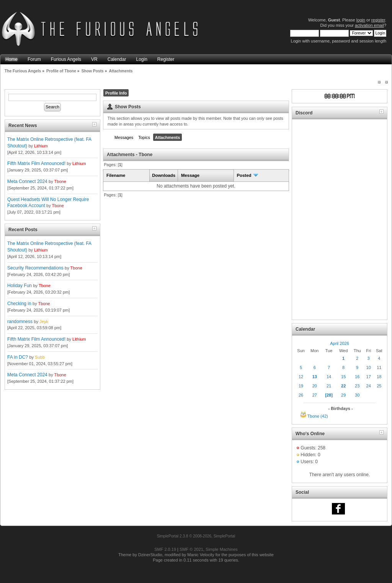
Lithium (41, 146)
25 (379, 386)
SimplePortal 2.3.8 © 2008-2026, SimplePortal (196, 536)
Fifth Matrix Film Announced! (36, 163)
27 (315, 395)
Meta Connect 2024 (27, 181)
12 (301, 377)
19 (301, 386)
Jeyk (44, 322)
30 (357, 395)
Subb (40, 357)
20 (315, 386)
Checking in (19, 304)
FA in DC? (18, 357)
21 (329, 386)
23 (357, 386)
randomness (20, 322)
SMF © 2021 (191, 549)
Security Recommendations (35, 268)
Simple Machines (222, 549)
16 (357, 377)
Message (190, 175)
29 (343, 395)
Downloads (164, 175)
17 (369, 377)
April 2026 (340, 343)
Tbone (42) (318, 416)
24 (369, 386)
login (361, 20)
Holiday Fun (20, 286)
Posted (247, 175)
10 (369, 367)
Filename (116, 175)
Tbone (60, 181)
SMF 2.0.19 (165, 549)
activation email (369, 25)
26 (301, 395)
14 (329, 377)
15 (343, 377)
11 (379, 367)
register (378, 20)
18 (379, 377)
